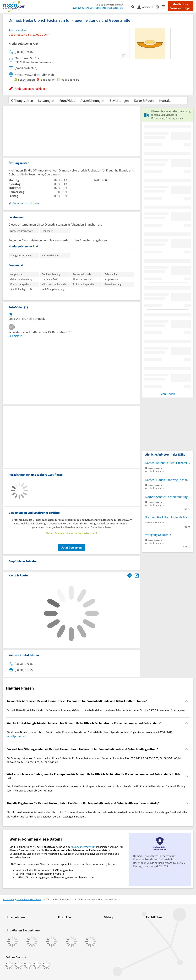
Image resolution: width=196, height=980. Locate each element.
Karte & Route (144, 100)
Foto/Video (67, 100)
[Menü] (165, 7)
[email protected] (17, 736)
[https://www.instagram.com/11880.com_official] (19, 965)
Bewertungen (119, 100)
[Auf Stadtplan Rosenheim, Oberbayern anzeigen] (137, 575)
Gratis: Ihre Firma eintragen (181, 6)
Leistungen (46, 100)
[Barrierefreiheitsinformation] (159, 7)
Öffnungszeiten (22, 100)
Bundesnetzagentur (83, 847)
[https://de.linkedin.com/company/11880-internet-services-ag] (37, 965)
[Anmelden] (146, 7)
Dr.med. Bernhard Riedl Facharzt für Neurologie (168, 463)
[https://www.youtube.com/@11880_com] (46, 965)
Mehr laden (168, 394)
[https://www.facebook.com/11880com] (9, 965)
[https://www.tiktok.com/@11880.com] (28, 965)
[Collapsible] (187, 701)
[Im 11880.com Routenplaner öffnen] (130, 575)
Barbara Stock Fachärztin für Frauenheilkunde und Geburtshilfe (168, 517)
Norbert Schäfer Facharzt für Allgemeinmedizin (168, 497)
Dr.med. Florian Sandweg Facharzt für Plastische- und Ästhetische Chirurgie (168, 480)
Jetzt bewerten (71, 547)
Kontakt (165, 100)
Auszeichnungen (92, 100)
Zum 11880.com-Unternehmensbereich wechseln (98, 8)
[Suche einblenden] (134, 7)
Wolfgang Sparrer (157, 535)
